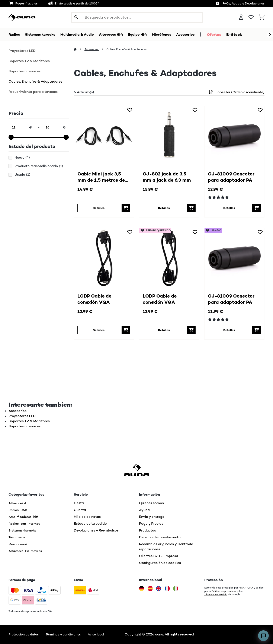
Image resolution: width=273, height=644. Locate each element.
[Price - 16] (55, 128)
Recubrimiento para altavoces (33, 92)
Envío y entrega (152, 517)
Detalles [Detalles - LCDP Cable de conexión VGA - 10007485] (99, 330)
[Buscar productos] (137, 17)
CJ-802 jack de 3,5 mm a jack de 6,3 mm (169, 178)
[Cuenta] (241, 17)
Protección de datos (25, 635)
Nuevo (22, 158)
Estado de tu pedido (90, 524)
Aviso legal (102, 635)
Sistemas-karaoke (24, 531)
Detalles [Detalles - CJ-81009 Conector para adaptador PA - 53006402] (229, 330)
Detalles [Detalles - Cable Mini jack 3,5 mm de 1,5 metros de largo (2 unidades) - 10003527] (99, 208)
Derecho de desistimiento (160, 537)
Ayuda (144, 510)
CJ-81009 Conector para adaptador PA (234, 178)
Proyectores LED (22, 51)
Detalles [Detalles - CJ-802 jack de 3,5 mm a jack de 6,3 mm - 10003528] (164, 208)
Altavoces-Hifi (21, 503)
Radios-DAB (19, 510)
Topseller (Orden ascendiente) (236, 92)
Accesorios (92, 49)
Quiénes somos (151, 503)
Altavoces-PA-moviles (27, 551)
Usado (22, 175)
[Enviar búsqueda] (76, 17)
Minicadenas (19, 544)
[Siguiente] (270, 35)
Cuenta (80, 510)
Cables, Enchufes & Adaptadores (35, 82)
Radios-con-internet (25, 524)
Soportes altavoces (25, 71)
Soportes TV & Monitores (29, 61)
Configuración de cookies (160, 563)
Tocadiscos (18, 537)
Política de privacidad (224, 591)
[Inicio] (79, 49)
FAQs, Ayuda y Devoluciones (243, 3)
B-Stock (249, 35)
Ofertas (229, 35)
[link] (104, 136)
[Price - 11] (22, 128)
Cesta (79, 503)
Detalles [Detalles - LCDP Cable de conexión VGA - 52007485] (164, 330)
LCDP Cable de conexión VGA (96, 300)
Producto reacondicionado (39, 166)
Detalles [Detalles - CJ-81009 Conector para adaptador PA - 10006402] (229, 208)
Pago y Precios (151, 524)
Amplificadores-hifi (25, 517)
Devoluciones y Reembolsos (96, 531)
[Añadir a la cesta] (126, 208)
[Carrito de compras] (262, 17)
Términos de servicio (217, 595)
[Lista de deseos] (251, 17)
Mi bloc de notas (87, 517)
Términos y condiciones (67, 635)
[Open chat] (263, 636)
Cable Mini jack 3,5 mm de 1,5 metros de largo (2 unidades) (104, 178)
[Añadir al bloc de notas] (130, 110)
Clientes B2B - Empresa (159, 556)
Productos (147, 531)
